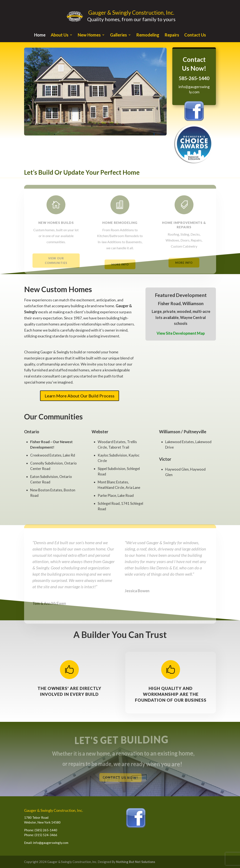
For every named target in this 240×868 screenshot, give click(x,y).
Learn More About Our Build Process (80, 396)
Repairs (172, 35)
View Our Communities (56, 264)
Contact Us (195, 35)
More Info (120, 268)
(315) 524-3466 (46, 835)
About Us (60, 35)
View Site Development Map (181, 333)
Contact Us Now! (120, 778)
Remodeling (148, 35)
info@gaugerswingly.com (51, 843)
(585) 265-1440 (46, 830)
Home (40, 35)
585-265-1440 (194, 78)
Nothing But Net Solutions (136, 862)
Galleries (118, 35)
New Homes (89, 35)
